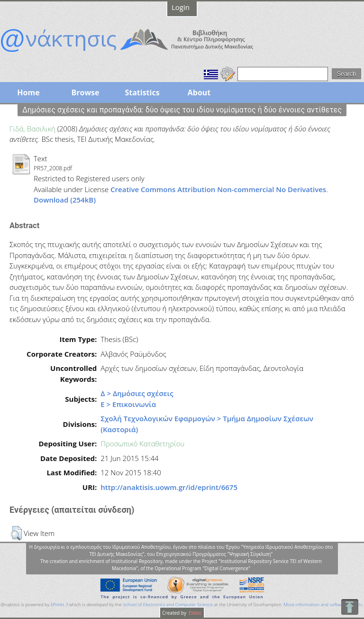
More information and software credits (323, 605)
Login (181, 7)
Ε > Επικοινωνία (128, 404)
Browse (85, 92)
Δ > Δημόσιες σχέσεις (137, 393)
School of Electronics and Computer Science (168, 605)
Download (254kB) (65, 200)
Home (28, 92)
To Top (350, 607)
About (199, 92)
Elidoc (195, 613)
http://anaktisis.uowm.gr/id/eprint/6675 (169, 487)
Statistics (142, 92)
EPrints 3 (59, 605)
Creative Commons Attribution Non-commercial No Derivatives (218, 189)
